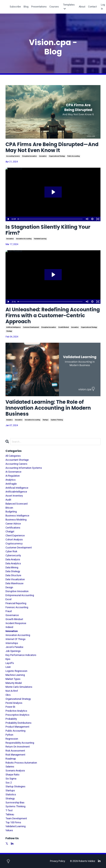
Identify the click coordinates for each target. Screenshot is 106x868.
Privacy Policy (58, 861)
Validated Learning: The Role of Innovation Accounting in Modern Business (48, 408)
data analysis (13, 559)
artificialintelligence (16, 492)
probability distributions (18, 723)
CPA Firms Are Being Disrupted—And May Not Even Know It (52, 147)
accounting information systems (24, 468)
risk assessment (15, 751)
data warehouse (14, 583)
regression (12, 739)
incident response (16, 623)
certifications (13, 528)
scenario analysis (15, 771)
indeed (9, 627)
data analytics (13, 563)
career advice (13, 524)
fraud (9, 611)
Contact (92, 7)
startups (45, 420)
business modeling (16, 520)
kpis (8, 659)
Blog (26, 7)
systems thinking (57, 420)
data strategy (13, 571)
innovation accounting (24, 239)
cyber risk (11, 551)
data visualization (15, 579)
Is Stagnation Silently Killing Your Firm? (48, 230)
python (9, 735)
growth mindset (64, 327)
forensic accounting (17, 607)
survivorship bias (15, 802)
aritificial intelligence (13, 327)
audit (8, 500)
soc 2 (9, 783)
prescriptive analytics (17, 715)
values (9, 830)
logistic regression (16, 671)
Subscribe (15, 7)
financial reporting (16, 603)
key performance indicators (21, 655)
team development (16, 818)
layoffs (10, 663)
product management (17, 727)
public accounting (73, 156)
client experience (15, 535)
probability (11, 719)
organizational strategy (57, 156)
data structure (13, 575)
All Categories (13, 456)
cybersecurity (13, 555)
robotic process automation (21, 763)
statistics (11, 794)
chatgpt (10, 531)
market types (13, 679)
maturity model (14, 683)
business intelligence (17, 516)
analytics (9, 420)
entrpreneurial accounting (20, 595)
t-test (9, 810)
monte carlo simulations (19, 687)
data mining (12, 567)
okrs (8, 695)
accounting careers (13, 156)
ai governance (13, 472)
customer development (31, 327)
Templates (69, 7)
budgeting (11, 512)
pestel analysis (14, 703)
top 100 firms (13, 822)
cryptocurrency (14, 544)
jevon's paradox (14, 647)
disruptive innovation (29, 156)
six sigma (11, 779)
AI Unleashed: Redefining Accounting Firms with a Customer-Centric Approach (53, 316)
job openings (13, 651)
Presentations (39, 7)
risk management (15, 755)
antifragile (11, 484)
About (82, 7)
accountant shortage (17, 460)
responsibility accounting (20, 743)
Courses (54, 7)
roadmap (11, 759)
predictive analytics (16, 711)
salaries (10, 767)
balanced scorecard (16, 504)
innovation (43, 156)
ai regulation (13, 476)
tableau (10, 814)
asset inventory (14, 496)
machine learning (15, 675)
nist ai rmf (12, 691)
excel (8, 599)
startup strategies (15, 786)
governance (12, 615)
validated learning (40, 239)
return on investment (18, 747)
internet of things (16, 639)
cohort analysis (14, 539)
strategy (9, 331)
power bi (10, 707)
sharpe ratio (12, 775)
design (9, 587)
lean (8, 667)
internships (12, 643)
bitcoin (9, 508)
